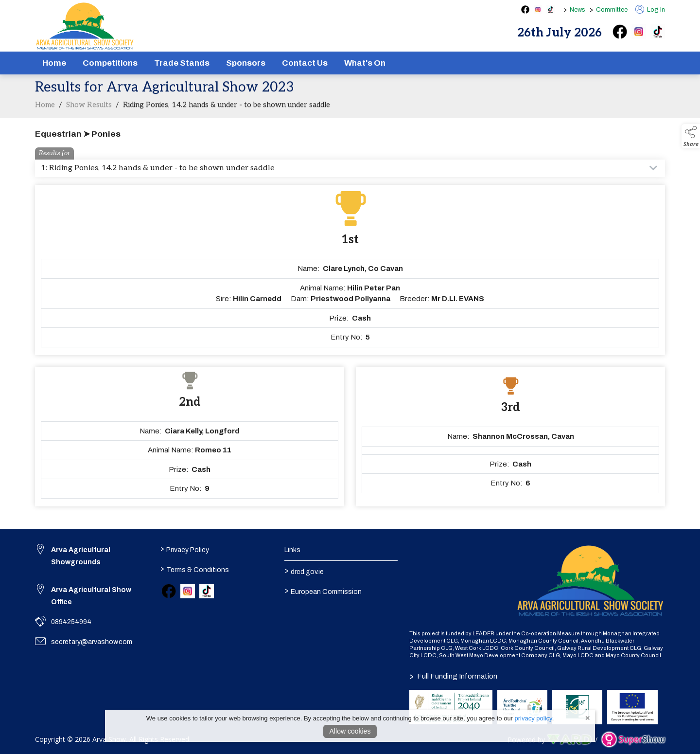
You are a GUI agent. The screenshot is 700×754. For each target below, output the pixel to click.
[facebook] (620, 32)
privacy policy (534, 718)
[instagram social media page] (538, 9)
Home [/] (54, 63)
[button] (691, 136)
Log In (650, 10)
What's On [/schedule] (365, 63)
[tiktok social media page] (551, 9)
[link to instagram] (188, 591)
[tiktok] (658, 32)
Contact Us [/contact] (305, 63)
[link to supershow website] (633, 740)
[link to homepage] (85, 26)
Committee (612, 10)
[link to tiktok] (207, 591)
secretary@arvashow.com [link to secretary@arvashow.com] (92, 642)
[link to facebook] (169, 591)
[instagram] (639, 32)
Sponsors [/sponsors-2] (246, 63)
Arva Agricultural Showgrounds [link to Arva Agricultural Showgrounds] (81, 556)
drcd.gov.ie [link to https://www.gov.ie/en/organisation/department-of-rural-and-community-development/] (304, 571)
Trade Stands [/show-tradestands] (182, 63)
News (577, 10)
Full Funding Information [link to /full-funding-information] (454, 676)
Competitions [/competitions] (110, 63)
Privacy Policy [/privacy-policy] (184, 549)
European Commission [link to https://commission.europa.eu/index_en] (323, 591)
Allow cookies (350, 731)
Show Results (89, 114)
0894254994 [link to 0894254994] (71, 622)
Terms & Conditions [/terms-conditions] (194, 569)
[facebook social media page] (525, 9)
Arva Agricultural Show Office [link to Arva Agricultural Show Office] (91, 596)
